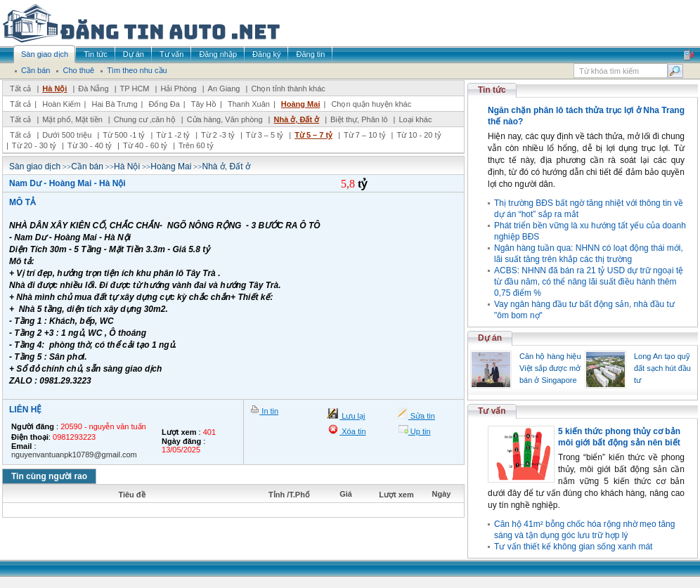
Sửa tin (422, 416)
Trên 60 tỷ (196, 145)
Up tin (420, 431)
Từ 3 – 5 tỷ (265, 135)
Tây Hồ (204, 104)
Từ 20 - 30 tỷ (34, 145)
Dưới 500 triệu (67, 135)
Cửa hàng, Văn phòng (225, 119)
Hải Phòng (178, 89)
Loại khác (415, 119)
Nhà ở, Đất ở (296, 119)
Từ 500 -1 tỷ (124, 135)
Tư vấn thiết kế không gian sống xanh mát (573, 547)
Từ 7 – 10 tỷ (364, 135)
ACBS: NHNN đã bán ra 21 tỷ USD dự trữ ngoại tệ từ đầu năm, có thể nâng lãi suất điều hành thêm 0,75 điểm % (589, 282)
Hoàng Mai (301, 104)
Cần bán (87, 166)
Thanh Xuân (249, 104)
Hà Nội (54, 89)
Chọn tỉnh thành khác (288, 89)
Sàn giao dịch (35, 166)
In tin (269, 411)
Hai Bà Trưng (114, 104)
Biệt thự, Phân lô (359, 119)
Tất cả (20, 89)
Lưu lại (352, 416)
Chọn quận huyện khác (371, 104)
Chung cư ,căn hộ (145, 119)
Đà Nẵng (93, 89)
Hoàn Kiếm (61, 104)
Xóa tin (352, 431)
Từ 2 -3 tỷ (218, 135)
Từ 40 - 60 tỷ (145, 145)
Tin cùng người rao (49, 476)
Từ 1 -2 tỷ (173, 135)
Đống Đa (164, 104)
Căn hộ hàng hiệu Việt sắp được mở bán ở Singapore (550, 368)
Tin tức (492, 90)
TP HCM (135, 89)
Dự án (490, 338)
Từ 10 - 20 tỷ (419, 135)
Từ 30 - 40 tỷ (90, 145)
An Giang (224, 89)
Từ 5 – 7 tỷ (313, 135)
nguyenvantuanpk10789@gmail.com (74, 455)
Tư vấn (492, 411)
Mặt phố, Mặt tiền (72, 119)
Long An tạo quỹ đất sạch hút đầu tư (662, 368)
